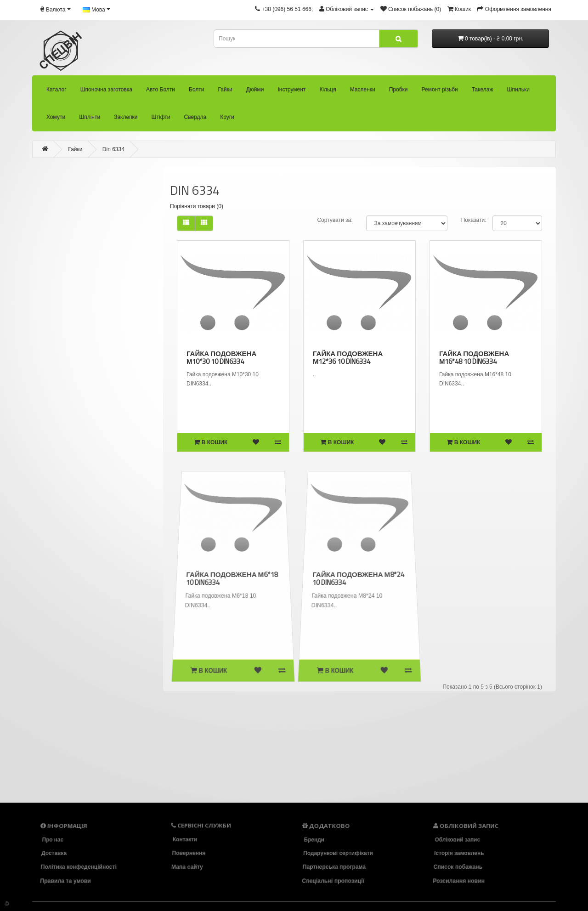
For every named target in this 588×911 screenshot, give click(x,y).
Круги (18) (83, 774)
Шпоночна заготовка (106, 92)
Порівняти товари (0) (197, 206)
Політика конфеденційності (79, 867)
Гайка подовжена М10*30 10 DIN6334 (221, 357)
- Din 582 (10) (41, 333)
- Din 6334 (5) (47, 384)
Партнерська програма (334, 867)
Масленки (363, 92)
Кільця (328, 92)
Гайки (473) (28, 250)
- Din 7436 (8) (52, 435)
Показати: (474, 220)
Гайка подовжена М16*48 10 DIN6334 (474, 357)
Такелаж (483, 92)
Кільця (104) (65, 587)
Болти (197, 92)
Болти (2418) (28, 232)
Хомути (56, 119)
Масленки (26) (70, 604)
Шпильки (518, 92)
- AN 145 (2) (32, 266)
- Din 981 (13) (62, 519)
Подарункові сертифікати (338, 853)
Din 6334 (113, 149)
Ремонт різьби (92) (79, 637)
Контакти (185, 839)
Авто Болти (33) (29, 215)
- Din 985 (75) (63, 536)
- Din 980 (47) (60, 502)
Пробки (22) (69, 621)
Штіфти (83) (82, 739)
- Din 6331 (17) (47, 367)
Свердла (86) (85, 756)
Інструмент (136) (69, 570)
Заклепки (126, 119)
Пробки (399, 92)
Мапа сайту (188, 867)
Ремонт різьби (440, 92)
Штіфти (161, 119)
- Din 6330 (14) (45, 350)
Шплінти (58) (79, 706)
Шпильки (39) (76, 672)
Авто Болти (161, 92)
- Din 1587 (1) (38, 300)
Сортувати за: (335, 220)
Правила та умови (67, 881)
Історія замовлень (459, 853)
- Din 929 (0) (53, 452)
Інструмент (291, 92)
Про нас (52, 839)
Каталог (57, 92)
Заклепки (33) (82, 722)
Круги (227, 119)
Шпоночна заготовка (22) (39, 197)
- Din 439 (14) (40, 317)
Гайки (225, 92)
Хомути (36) (76, 689)
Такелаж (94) (74, 655)
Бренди (313, 839)
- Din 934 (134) (58, 469)
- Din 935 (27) (58, 485)
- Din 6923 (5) (49, 401)
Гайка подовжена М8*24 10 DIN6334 (358, 578)
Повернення (189, 853)
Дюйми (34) (61, 554)
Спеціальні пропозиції (334, 881)
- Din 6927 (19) (52, 418)
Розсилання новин (460, 881)
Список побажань (458, 867)
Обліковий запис (457, 839)
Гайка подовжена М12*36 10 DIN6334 (348, 357)
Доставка (54, 853)
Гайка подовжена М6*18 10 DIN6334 (232, 578)
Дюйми (255, 92)
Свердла (195, 119)
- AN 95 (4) (32, 283)
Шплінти (90, 119)
